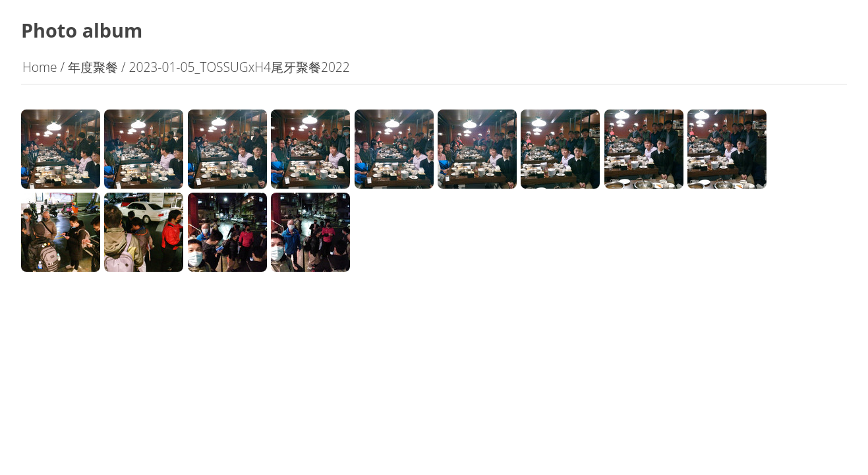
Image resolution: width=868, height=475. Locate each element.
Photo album (82, 30)
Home (40, 67)
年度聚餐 (93, 67)
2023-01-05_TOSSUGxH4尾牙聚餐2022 (239, 67)
